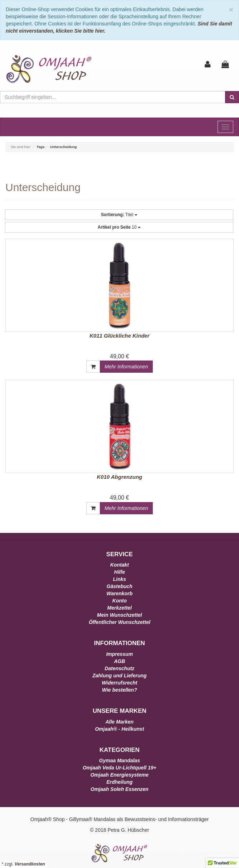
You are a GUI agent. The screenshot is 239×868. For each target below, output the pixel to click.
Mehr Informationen (126, 367)
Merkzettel (119, 608)
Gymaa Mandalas (119, 760)
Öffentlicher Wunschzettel (119, 622)
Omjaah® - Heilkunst (119, 729)
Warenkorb (120, 593)
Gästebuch (119, 586)
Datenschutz (119, 668)
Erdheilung (119, 782)
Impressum (120, 654)
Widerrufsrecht (119, 683)
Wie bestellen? (119, 690)
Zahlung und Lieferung (119, 676)
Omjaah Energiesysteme (120, 775)
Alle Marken (120, 722)
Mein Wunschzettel (119, 615)
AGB (119, 661)
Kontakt (119, 565)
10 (119, 227)
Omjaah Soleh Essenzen (119, 789)
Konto (119, 601)
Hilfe (119, 572)
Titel (119, 215)
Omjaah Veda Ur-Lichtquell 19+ (119, 768)
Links (120, 579)
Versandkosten (30, 864)
